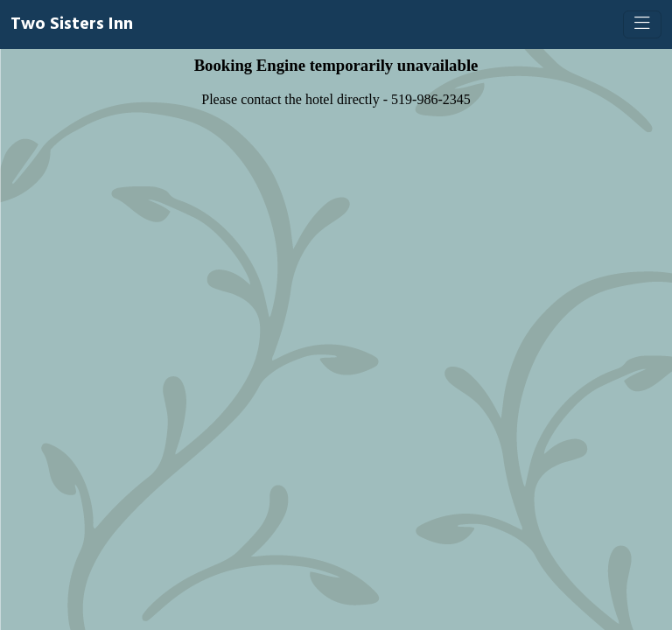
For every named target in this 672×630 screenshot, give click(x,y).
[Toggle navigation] (642, 24)
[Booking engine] (336, 339)
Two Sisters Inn (72, 24)
